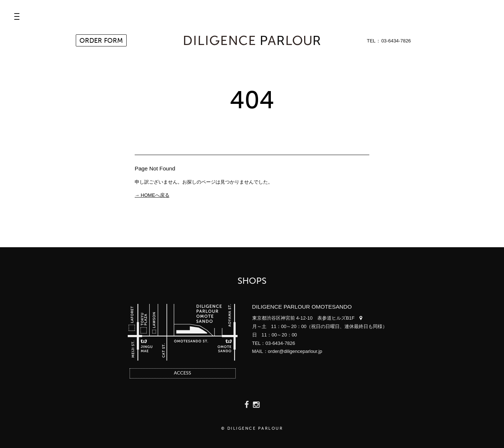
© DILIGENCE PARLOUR (252, 429)
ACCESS (182, 373)
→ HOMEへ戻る (152, 195)
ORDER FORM (101, 41)
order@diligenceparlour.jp (295, 351)
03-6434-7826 (396, 41)
